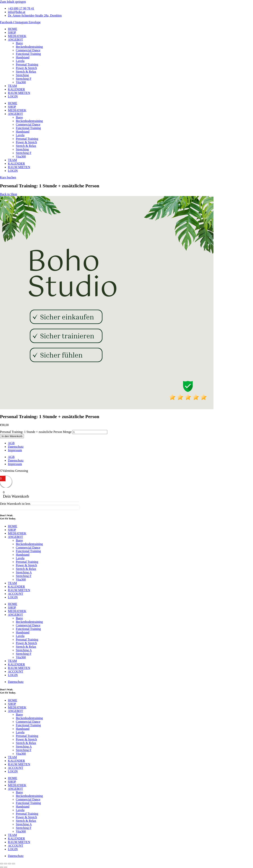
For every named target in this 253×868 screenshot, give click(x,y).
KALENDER (16, 89)
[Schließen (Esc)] (13, 864)
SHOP (12, 32)
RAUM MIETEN (19, 93)
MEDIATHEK (17, 36)
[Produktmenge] (90, 432)
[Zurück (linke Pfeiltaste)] (2, 867)
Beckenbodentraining (29, 47)
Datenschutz (16, 447)
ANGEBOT (15, 40)
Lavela (20, 61)
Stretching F (24, 79)
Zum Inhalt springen (13, 2)
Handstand (23, 57)
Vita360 (21, 82)
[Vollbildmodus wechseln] (6, 864)
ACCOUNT (16, 594)
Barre (19, 43)
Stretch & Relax (26, 72)
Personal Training (27, 64)
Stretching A (24, 572)
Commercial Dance (28, 50)
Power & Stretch (26, 68)
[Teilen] (9, 864)
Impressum (15, 450)
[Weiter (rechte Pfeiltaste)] (6, 867)
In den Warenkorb (12, 436)
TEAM (12, 86)
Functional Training (28, 54)
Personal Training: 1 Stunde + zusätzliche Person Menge (36, 432)
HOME (13, 29)
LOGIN (13, 96)
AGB (11, 443)
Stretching (22, 75)
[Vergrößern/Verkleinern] (2, 864)
